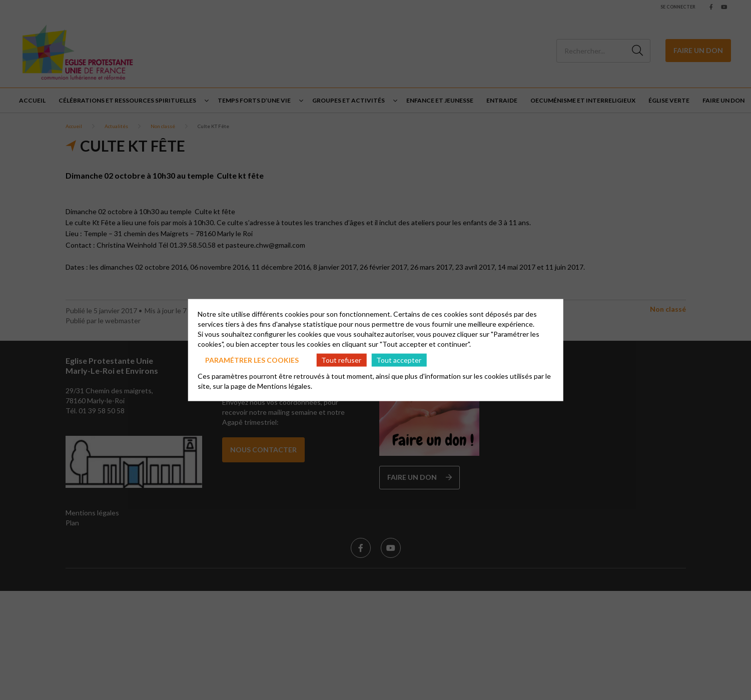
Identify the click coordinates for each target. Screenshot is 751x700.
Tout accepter (399, 360)
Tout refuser (341, 360)
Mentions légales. (285, 386)
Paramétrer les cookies (252, 360)
